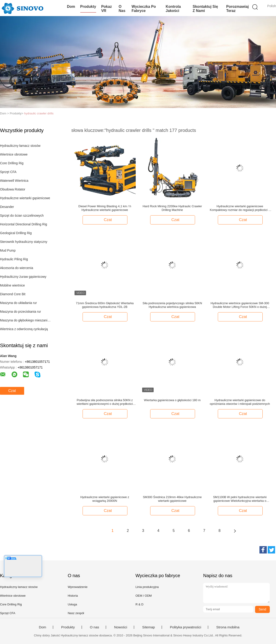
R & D (139, 604)
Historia (73, 596)
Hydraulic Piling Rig (14, 259)
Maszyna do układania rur (18, 303)
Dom (71, 7)
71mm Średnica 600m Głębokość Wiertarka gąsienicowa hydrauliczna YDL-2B (105, 305)
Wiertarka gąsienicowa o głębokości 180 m (172, 400)
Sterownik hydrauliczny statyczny (24, 242)
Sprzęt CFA (8, 172)
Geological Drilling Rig (16, 233)
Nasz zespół (76, 613)
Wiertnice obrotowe (14, 154)
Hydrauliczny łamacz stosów (20, 146)
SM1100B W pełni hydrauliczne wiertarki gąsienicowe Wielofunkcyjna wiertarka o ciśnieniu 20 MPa (240, 499)
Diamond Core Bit (13, 294)
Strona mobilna (228, 627)
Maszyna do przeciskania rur (20, 312)
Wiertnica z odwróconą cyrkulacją (24, 329)
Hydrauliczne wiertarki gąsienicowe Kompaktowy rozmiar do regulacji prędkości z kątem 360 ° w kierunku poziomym (240, 208)
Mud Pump (8, 250)
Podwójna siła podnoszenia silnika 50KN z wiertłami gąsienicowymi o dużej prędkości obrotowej (105, 402)
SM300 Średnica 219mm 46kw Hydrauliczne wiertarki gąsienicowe (172, 499)
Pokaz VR (106, 9)
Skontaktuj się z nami (205, 9)
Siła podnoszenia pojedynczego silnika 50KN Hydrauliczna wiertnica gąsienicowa (172, 305)
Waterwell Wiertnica (14, 181)
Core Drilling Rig (12, 163)
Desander (7, 207)
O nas (122, 9)
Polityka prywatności (186, 627)
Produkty (88, 7)
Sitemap (148, 627)
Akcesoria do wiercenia (17, 268)
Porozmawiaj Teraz (238, 9)
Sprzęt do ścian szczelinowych (22, 216)
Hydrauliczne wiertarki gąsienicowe (25, 198)
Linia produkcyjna (147, 587)
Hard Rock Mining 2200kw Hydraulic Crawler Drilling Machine (172, 208)
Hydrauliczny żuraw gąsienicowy (23, 277)
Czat (12, 391)
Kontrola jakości (173, 9)
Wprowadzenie (78, 587)
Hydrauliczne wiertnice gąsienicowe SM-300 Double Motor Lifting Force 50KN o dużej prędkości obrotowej (240, 305)
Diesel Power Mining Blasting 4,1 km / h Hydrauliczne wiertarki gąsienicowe (105, 208)
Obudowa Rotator (13, 189)
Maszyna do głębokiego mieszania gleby (26, 320)
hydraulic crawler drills (39, 113)
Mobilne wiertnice (12, 285)
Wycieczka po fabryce (144, 9)
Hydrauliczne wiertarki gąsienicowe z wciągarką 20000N (105, 499)
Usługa (72, 604)
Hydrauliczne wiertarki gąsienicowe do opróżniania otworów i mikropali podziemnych (240, 402)
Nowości (121, 627)
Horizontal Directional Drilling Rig (24, 224)
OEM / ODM (144, 596)
